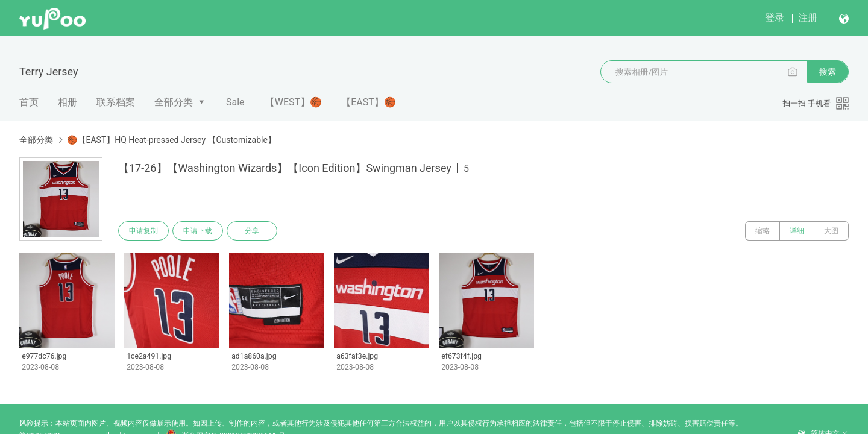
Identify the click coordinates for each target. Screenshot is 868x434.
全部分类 (174, 102)
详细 (797, 231)
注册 (808, 18)
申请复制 (143, 231)
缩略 (763, 231)
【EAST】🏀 (369, 102)
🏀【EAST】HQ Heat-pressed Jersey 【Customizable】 (171, 140)
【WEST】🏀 (294, 102)
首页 (29, 102)
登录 (775, 18)
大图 (831, 231)
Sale (235, 102)
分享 (252, 231)
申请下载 (198, 231)
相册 (68, 102)
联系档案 (116, 102)
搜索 (828, 72)
